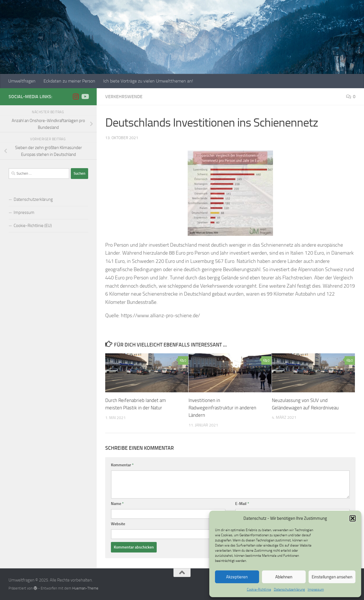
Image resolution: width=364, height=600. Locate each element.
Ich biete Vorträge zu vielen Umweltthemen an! (148, 81)
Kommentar (122, 465)
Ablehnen (284, 577)
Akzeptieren (237, 577)
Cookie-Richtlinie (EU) (33, 226)
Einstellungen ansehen (332, 577)
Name (117, 503)
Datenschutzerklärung (289, 589)
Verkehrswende (124, 97)
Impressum (316, 589)
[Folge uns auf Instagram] (76, 96)
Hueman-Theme (85, 588)
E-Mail (242, 503)
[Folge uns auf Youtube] (85, 96)
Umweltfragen (22, 81)
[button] (353, 518)
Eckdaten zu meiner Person (69, 81)
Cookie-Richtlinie (259, 589)
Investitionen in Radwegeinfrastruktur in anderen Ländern (222, 408)
